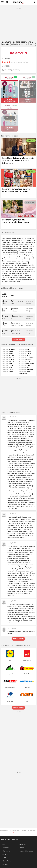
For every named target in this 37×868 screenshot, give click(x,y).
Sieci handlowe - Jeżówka (19, 831)
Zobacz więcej (18, 340)
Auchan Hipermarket (27, 851)
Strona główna (4, 831)
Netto (22, 848)
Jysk (5, 858)
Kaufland (23, 844)
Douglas (6, 864)
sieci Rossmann (14, 288)
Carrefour (6, 854)
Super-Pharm (7, 861)
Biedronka (6, 848)
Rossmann (33, 831)
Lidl (4, 844)
